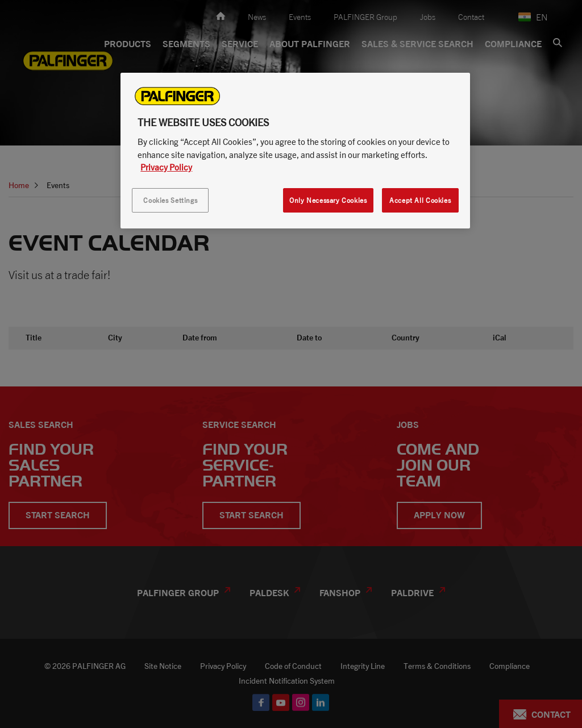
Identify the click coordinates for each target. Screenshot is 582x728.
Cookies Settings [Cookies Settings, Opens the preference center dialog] (170, 200)
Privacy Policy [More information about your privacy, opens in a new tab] (166, 167)
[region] (295, 151)
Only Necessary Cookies (328, 200)
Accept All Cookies (420, 200)
